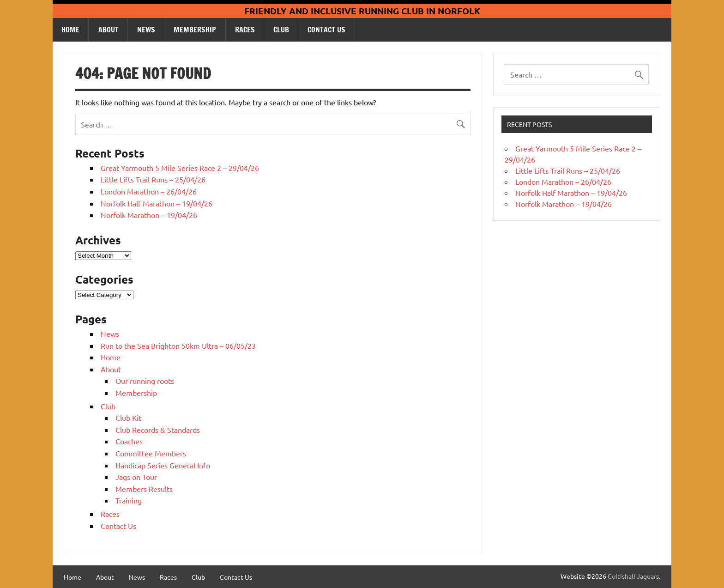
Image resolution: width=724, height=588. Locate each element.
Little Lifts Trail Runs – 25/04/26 (153, 179)
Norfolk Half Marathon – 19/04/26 (157, 203)
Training (129, 500)
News (146, 30)
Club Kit (128, 418)
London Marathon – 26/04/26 (149, 191)
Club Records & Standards (158, 430)
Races (245, 30)
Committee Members (151, 453)
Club (281, 30)
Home (70, 30)
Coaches (129, 441)
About (109, 30)
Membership (195, 30)
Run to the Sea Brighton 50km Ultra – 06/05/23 (178, 346)
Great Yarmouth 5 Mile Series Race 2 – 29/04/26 (180, 168)
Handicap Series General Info (163, 465)
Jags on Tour (136, 477)
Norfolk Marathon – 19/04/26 (149, 215)
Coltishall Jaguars (633, 576)
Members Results (144, 489)
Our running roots (145, 381)
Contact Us (326, 30)
